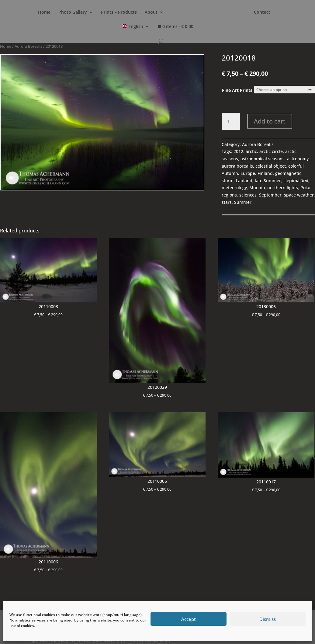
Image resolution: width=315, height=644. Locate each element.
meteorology (234, 188)
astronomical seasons (263, 159)
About (151, 12)
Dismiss (268, 619)
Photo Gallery (73, 12)
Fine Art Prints (237, 90)
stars (227, 202)
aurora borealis (237, 166)
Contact (262, 12)
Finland (265, 173)
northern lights (283, 188)
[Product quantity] (231, 121)
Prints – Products (119, 12)
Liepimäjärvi (296, 181)
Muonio (257, 188)
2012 (238, 151)
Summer (243, 202)
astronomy (298, 159)
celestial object (271, 166)
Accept (189, 619)
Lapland (244, 181)
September (270, 195)
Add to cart (270, 121)
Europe (248, 173)
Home (44, 12)
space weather (299, 195)
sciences (248, 195)
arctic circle (271, 151)
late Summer (268, 181)
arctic (251, 151)
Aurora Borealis (28, 46)
